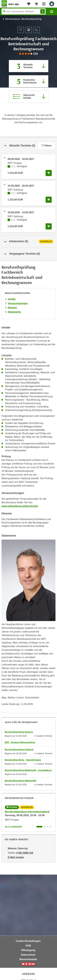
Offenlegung (28, 950)
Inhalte (12, 299)
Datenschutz (28, 955)
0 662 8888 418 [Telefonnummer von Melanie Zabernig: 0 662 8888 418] (25, 853)
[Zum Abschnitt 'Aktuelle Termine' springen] (29, 66)
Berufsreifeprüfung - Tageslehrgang (23, 760)
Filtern (47, 146)
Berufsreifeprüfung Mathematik (21, 781)
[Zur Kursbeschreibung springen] (29, 97)
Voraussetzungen (18, 303)
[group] (28, 54)
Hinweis (12, 308)
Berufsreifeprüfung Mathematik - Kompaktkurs (28, 770)
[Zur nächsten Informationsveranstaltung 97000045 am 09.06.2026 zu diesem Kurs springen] (29, 81)
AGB (28, 946)
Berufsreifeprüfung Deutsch (19, 732)
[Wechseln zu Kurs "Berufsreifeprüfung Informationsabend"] (39, 827)
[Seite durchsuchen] (24, 11)
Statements (14, 312)
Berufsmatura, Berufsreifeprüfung (23, 19)
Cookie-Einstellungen (28, 941)
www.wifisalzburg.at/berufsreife (20, 506)
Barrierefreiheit (28, 959)
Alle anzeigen (13, 827)
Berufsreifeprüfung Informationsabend (27, 812)
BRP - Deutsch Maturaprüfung (20, 742)
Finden (43, 11)
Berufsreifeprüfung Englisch (19, 749)
